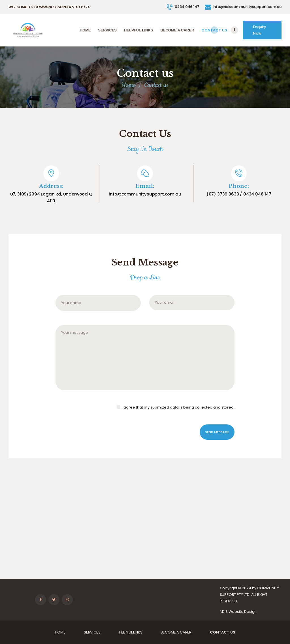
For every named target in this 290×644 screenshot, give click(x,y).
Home (128, 85)
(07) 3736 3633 (223, 194)
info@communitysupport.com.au (145, 194)
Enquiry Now (260, 30)
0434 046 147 (257, 194)
